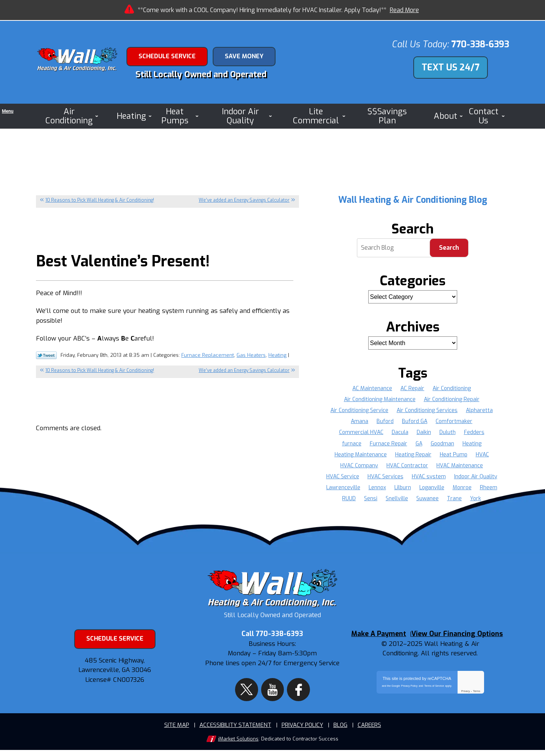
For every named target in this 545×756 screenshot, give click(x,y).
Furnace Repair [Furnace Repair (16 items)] (389, 444)
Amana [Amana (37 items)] (360, 422)
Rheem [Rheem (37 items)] (489, 489)
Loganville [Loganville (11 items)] (432, 489)
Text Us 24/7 (451, 68)
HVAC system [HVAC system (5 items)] (429, 477)
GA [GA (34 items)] (419, 444)
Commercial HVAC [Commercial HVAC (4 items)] (361, 433)
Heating (277, 361)
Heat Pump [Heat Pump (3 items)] (454, 455)
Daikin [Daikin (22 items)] (424, 433)
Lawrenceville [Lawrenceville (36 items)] (343, 489)
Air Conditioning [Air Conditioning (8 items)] (452, 389)
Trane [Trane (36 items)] (454, 500)
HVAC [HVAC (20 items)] (482, 455)
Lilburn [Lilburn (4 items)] (403, 489)
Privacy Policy (410, 697)
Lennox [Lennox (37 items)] (377, 489)
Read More (404, 10)
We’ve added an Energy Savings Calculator (244, 201)
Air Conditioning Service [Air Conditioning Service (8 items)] (359, 411)
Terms (477, 702)
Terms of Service (434, 697)
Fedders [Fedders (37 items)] (474, 433)
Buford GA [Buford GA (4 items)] (415, 422)
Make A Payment (379, 646)
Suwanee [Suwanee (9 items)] (427, 500)
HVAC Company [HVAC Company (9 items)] (359, 466)
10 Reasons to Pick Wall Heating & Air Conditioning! (100, 201)
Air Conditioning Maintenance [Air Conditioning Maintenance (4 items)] (380, 400)
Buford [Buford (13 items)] (385, 422)
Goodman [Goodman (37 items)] (442, 444)
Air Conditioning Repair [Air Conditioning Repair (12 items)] (452, 400)
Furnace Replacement (208, 361)
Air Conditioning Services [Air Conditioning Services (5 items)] (427, 411)
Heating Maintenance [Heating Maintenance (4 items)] (361, 455)
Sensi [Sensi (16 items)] (371, 500)
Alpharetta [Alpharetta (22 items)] (479, 411)
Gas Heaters (251, 361)
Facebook (292, 691)
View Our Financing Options (461, 646)
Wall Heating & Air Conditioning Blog (413, 201)
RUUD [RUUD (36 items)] (349, 500)
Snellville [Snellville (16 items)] (397, 500)
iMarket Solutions (238, 745)
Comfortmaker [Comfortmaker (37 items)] (454, 422)
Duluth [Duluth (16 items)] (448, 433)
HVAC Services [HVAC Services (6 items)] (385, 477)
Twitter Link (46, 361)
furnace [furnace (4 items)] (352, 444)
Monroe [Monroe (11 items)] (462, 489)
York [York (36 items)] (476, 500)
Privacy (465, 702)
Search (449, 249)
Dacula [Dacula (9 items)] (400, 433)
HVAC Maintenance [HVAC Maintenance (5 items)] (460, 466)
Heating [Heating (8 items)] (472, 444)
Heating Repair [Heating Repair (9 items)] (413, 455)
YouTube (272, 691)
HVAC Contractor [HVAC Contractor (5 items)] (407, 466)
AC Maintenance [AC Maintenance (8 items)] (372, 389)
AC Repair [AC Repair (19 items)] (412, 389)
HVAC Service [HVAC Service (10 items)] (343, 477)
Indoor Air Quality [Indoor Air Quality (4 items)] (476, 477)
